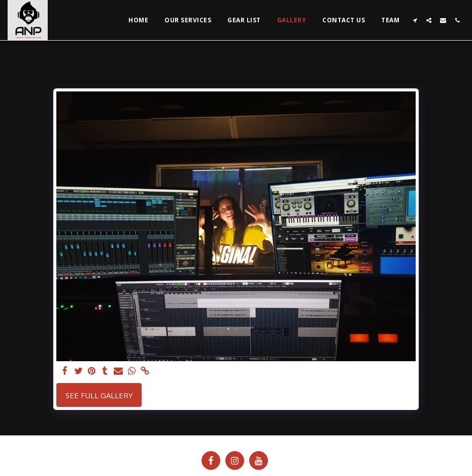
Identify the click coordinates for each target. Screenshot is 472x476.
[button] (415, 20)
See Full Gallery (99, 395)
